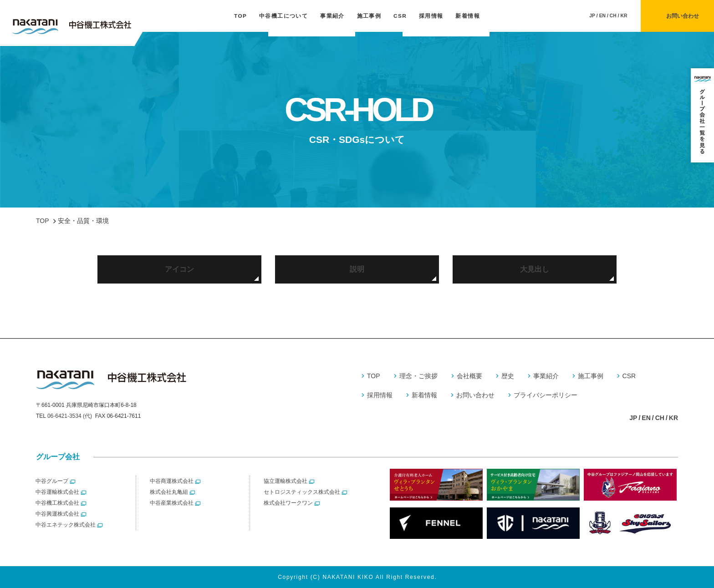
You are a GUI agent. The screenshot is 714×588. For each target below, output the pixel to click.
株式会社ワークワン (288, 503)
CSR (400, 16)
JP (592, 16)
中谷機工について (283, 16)
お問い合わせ (475, 395)
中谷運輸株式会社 (57, 492)
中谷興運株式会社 (57, 514)
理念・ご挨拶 (418, 376)
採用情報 (431, 16)
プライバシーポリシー (546, 395)
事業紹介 (332, 16)
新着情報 (468, 16)
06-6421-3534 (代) (70, 416)
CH (613, 16)
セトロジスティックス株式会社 (302, 492)
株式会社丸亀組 (169, 492)
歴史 (508, 376)
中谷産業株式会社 (172, 503)
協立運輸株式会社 (286, 481)
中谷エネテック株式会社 (66, 525)
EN (602, 16)
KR (624, 16)
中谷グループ (52, 481)
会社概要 (469, 376)
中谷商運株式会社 (172, 481)
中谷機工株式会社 (57, 503)
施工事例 (369, 16)
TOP (240, 16)
